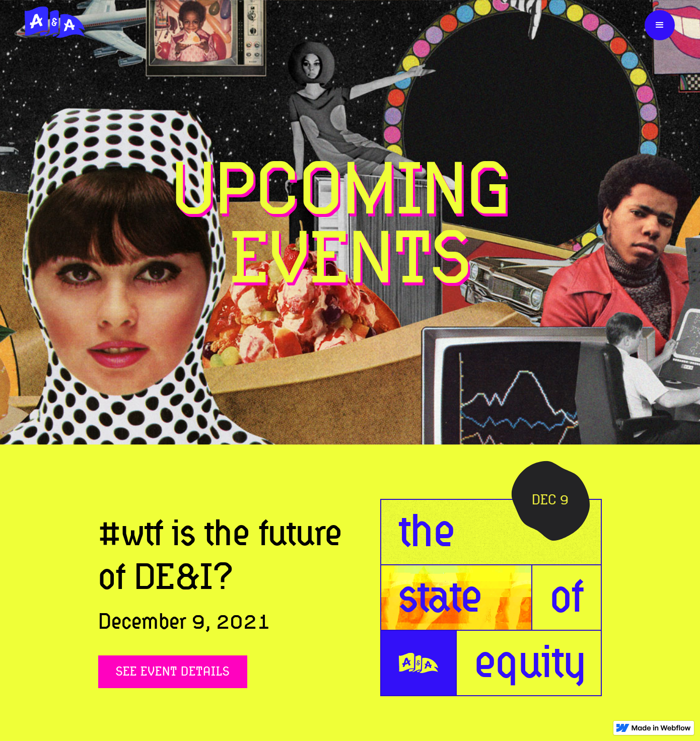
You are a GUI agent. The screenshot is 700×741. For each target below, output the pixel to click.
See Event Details (173, 672)
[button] (660, 25)
